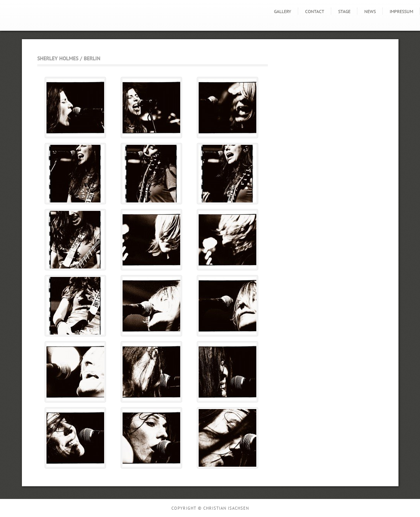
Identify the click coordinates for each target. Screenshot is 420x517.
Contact (315, 11)
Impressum (401, 11)
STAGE (344, 11)
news (370, 11)
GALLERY (283, 11)
